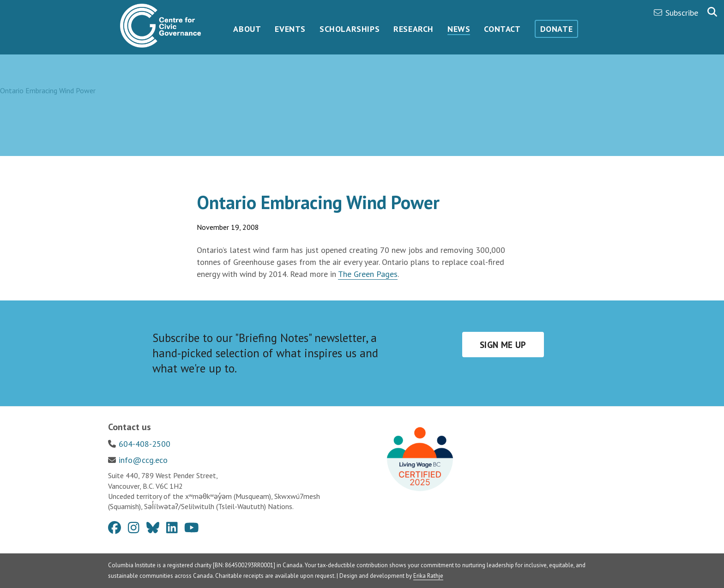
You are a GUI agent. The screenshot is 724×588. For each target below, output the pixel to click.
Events (290, 29)
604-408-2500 (145, 444)
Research (413, 29)
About (247, 29)
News (459, 29)
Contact (502, 29)
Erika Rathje (428, 576)
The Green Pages (368, 274)
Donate (557, 29)
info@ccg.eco (143, 460)
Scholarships (350, 29)
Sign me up (503, 345)
